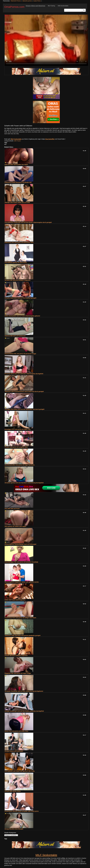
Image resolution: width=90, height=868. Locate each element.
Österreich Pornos (16, 1)
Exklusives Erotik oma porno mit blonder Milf (18, 182)
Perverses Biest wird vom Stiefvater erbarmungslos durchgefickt (24, 374)
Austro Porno (37, 1)
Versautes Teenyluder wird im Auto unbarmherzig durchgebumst (24, 691)
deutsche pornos (27, 1)
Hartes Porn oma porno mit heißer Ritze (16, 731)
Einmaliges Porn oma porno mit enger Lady (18, 429)
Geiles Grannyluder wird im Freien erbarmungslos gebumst (22, 316)
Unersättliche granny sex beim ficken (16, 262)
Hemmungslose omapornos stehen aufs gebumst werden (22, 582)
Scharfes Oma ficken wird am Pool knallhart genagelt (20, 298)
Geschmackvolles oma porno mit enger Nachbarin (20, 465)
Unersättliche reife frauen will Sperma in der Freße (20, 771)
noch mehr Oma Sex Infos (12, 134)
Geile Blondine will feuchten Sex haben (16, 165)
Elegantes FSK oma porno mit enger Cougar (18, 673)
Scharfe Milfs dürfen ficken (13, 791)
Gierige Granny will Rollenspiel (14, 751)
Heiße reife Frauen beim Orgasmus (15, 600)
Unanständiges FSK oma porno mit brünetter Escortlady (21, 562)
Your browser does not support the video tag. (46, 40)
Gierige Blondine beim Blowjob (14, 829)
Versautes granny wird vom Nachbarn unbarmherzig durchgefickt (24, 483)
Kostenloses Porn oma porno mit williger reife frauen (20, 618)
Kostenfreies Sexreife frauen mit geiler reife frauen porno (22, 811)
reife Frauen (17, 141)
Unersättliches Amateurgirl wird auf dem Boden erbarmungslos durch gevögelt (28, 222)
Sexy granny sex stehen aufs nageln (15, 526)
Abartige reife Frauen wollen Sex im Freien (17, 202)
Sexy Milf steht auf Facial (12, 509)
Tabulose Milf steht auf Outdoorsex (15, 336)
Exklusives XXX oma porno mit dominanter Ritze (19, 242)
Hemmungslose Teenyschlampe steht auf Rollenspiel (20, 544)
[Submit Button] (84, 10)
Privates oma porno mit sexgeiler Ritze (16, 447)
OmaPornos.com (14, 7)
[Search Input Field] (73, 10)
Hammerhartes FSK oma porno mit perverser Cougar (20, 354)
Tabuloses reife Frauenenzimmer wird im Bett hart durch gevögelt (24, 391)
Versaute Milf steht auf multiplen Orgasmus (18, 280)
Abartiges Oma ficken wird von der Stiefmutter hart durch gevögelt (24, 409)
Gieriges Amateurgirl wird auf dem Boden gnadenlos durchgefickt (24, 711)
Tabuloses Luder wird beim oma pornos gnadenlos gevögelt (23, 635)
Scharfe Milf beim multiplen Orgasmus (16, 655)
